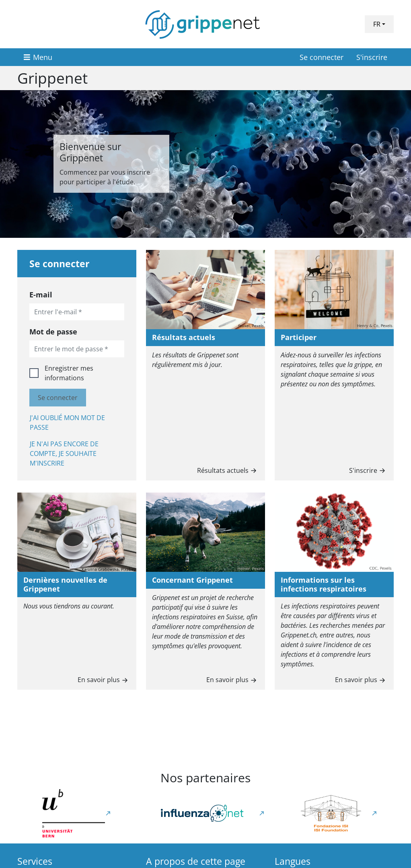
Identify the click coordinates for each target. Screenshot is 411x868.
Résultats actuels (228, 470)
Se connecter (322, 57)
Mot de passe (53, 332)
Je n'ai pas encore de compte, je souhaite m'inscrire (64, 454)
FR (377, 24)
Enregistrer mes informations (69, 373)
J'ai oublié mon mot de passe (67, 423)
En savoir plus (104, 679)
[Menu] (38, 57)
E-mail (41, 295)
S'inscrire (372, 57)
